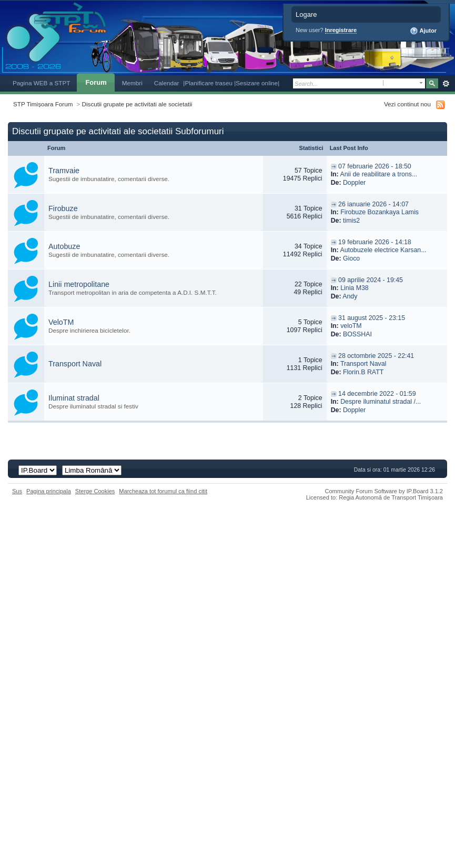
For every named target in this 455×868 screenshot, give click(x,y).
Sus (17, 491)
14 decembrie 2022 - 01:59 (377, 394)
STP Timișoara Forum (43, 104)
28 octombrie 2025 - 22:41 (376, 356)
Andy (350, 296)
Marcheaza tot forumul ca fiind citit (163, 491)
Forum (96, 82)
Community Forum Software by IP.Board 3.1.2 (384, 491)
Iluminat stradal (74, 398)
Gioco (351, 258)
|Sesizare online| (257, 83)
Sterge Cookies (95, 491)
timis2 (351, 221)
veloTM (351, 326)
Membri (132, 83)
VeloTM (61, 322)
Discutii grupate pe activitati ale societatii (137, 104)
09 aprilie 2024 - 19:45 (371, 280)
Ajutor (423, 31)
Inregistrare (341, 30)
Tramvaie (64, 171)
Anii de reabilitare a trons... (378, 174)
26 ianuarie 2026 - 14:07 (373, 204)
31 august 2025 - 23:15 (372, 318)
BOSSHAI (357, 334)
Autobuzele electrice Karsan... (383, 250)
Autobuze (64, 246)
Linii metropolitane (79, 284)
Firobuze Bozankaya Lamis (380, 212)
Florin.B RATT (363, 372)
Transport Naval (75, 364)
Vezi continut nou (407, 104)
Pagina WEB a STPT (41, 83)
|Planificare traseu (209, 83)
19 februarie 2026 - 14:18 (375, 242)
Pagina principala (49, 491)
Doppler (354, 183)
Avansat (446, 84)
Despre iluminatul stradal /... (381, 402)
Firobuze (63, 208)
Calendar (167, 83)
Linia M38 (355, 288)
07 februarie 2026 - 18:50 (375, 166)
